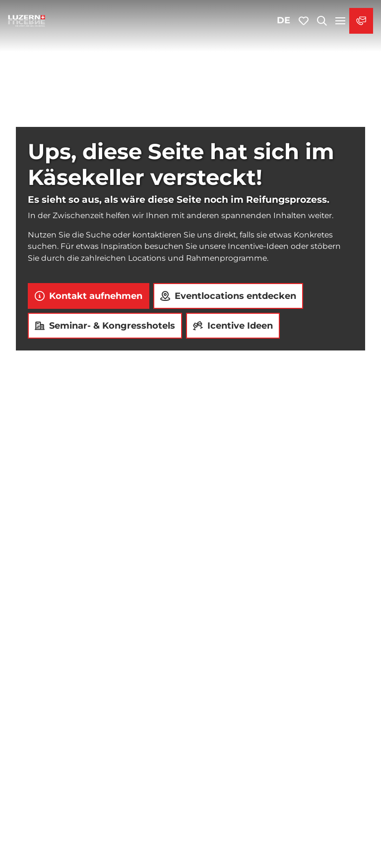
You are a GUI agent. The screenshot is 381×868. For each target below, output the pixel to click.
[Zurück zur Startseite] (27, 21)
